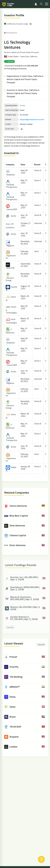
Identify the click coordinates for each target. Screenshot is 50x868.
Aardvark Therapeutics (12, 184)
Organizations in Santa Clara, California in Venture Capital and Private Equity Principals (25, 79)
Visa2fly (15, 667)
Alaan (14, 717)
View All (42, 645)
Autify (11, 216)
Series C (38, 180)
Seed (36, 251)
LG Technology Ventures (17, 45)
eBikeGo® (16, 687)
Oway (14, 697)
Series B (38, 215)
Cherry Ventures (17, 506)
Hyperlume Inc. (11, 255)
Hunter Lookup (26, 124)
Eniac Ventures (16, 545)
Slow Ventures (16, 526)
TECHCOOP (17, 727)
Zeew (14, 707)
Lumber (15, 747)
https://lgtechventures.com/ (32, 119)
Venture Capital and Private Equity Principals (22, 52)
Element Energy (10, 277)
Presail (15, 657)
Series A (38, 170)
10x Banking (17, 677)
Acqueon (16, 737)
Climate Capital (17, 536)
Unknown (38, 223)
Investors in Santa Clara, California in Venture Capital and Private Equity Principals (23, 93)
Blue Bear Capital (17, 516)
